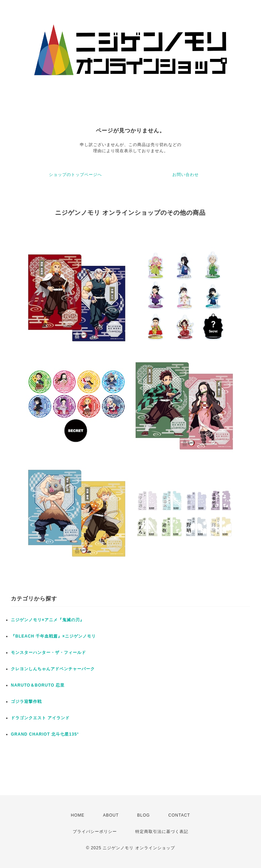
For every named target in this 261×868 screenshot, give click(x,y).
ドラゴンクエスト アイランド (40, 718)
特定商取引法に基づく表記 (162, 832)
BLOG (144, 815)
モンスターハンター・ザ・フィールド (48, 653)
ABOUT (111, 815)
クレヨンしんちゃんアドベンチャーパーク (53, 669)
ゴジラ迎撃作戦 (26, 702)
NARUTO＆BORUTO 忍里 (38, 685)
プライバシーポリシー (95, 832)
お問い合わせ (186, 175)
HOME (78, 815)
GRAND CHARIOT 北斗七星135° (45, 734)
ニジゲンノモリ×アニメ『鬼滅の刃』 (48, 620)
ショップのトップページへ (75, 175)
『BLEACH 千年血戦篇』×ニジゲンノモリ (53, 636)
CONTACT (179, 815)
